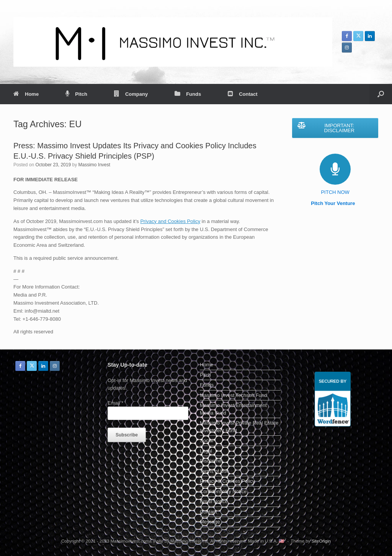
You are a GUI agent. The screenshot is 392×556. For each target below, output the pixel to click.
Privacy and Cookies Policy (170, 221)
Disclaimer (212, 461)
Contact (243, 94)
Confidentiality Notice (223, 491)
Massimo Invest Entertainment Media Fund (233, 409)
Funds (188, 94)
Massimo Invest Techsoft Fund (233, 395)
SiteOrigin (321, 541)
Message (210, 522)
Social (207, 440)
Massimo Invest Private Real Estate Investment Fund (239, 427)
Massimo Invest (94, 165)
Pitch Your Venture (335, 203)
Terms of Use (215, 471)
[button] (381, 94)
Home (26, 94)
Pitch (76, 94)
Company (131, 94)
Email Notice (214, 501)
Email (115, 403)
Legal (206, 451)
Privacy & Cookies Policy (227, 481)
